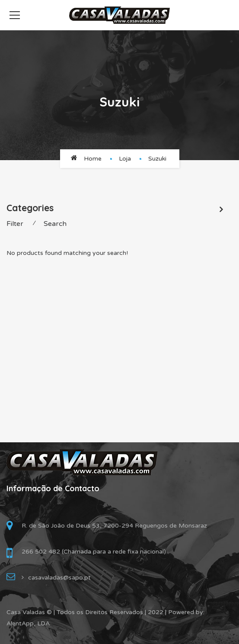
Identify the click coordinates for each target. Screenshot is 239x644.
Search (55, 224)
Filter (15, 224)
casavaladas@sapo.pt (59, 578)
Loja (125, 159)
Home (93, 159)
